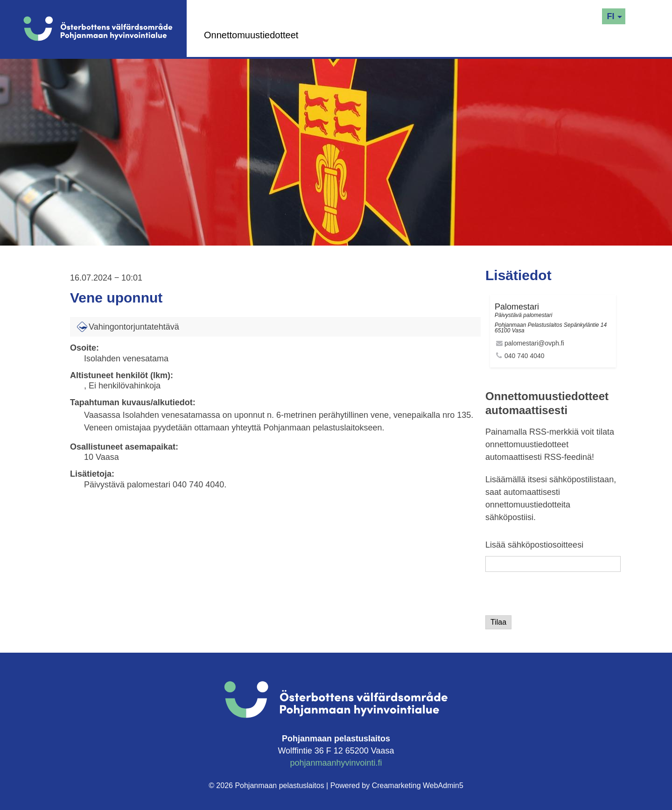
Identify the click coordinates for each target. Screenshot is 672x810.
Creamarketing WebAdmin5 (418, 785)
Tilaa (498, 622)
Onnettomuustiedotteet (251, 35)
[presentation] (556, 597)
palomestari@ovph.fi (534, 343)
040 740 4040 (525, 356)
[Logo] (105, 28)
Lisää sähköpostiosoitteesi (534, 545)
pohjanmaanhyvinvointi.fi (336, 763)
